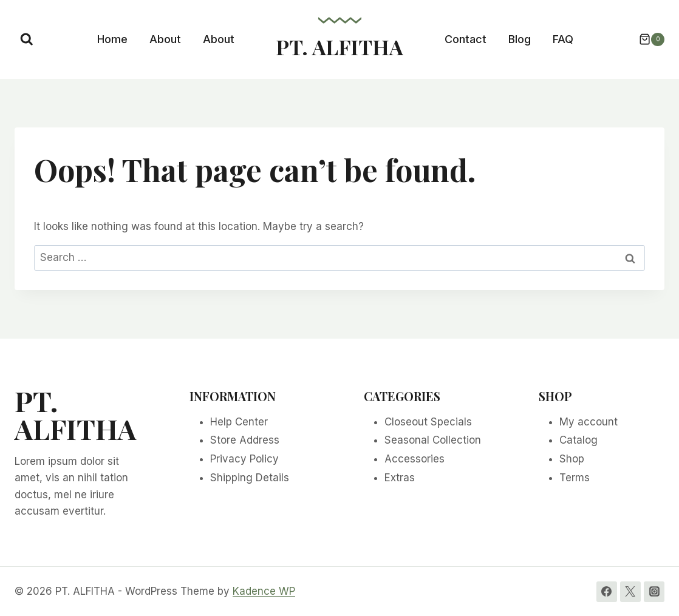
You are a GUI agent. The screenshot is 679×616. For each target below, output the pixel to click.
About (165, 39)
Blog (520, 39)
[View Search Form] (27, 39)
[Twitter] (630, 592)
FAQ (563, 39)
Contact (466, 39)
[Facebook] (607, 592)
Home (112, 39)
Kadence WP (264, 591)
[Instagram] (654, 592)
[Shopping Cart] (646, 39)
